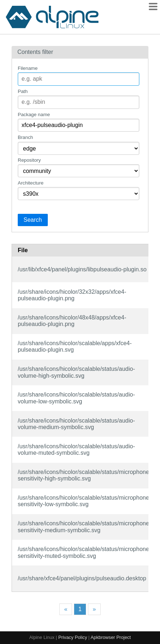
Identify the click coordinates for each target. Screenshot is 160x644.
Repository (29, 160)
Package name (34, 115)
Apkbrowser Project (111, 637)
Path (23, 91)
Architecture (31, 183)
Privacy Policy (73, 637)
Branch (25, 137)
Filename (28, 68)
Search (33, 220)
